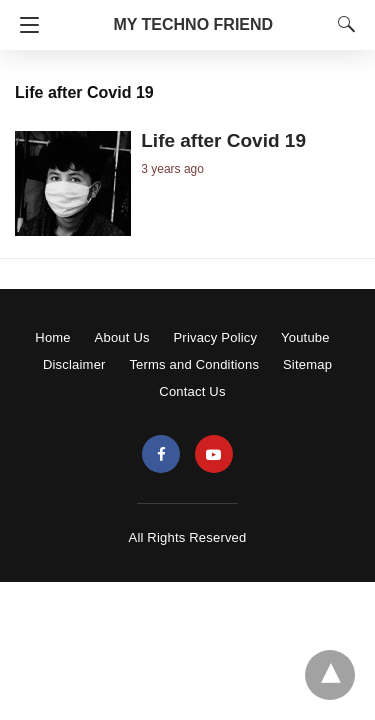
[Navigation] (24, 25)
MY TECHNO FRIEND (193, 24)
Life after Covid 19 (223, 140)
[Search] (342, 24)
